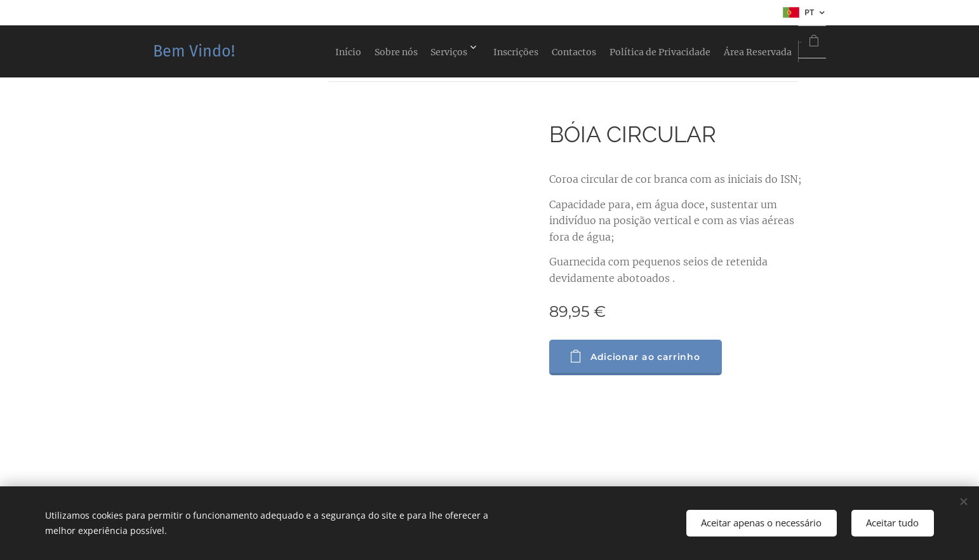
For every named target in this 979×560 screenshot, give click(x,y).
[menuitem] (280, 51)
